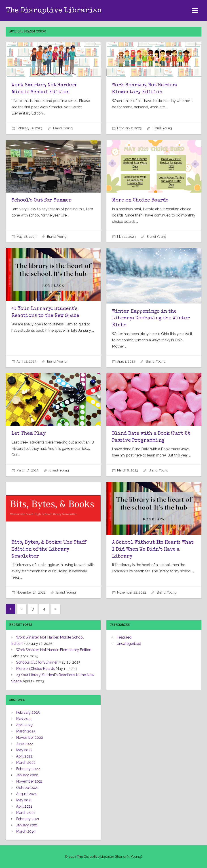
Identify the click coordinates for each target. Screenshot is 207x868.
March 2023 (26, 731)
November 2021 (29, 781)
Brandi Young (63, 128)
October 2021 (27, 788)
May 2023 (24, 719)
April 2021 (24, 806)
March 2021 (26, 813)
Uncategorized (129, 644)
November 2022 (30, 737)
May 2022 (24, 750)
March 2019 (26, 831)
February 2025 (28, 712)
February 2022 (28, 769)
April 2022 (24, 756)
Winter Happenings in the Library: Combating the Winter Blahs (151, 319)
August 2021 (26, 794)
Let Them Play (29, 434)
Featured (124, 637)
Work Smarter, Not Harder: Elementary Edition (54, 650)
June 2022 (24, 744)
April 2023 (24, 725)
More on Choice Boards (140, 201)
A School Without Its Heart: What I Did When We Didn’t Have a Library (153, 550)
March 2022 (26, 763)
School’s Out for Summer (41, 201)
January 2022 (27, 775)
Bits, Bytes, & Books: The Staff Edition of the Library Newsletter (49, 550)
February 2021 (28, 819)
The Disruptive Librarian (54, 11)
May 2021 (24, 800)
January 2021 (27, 825)
